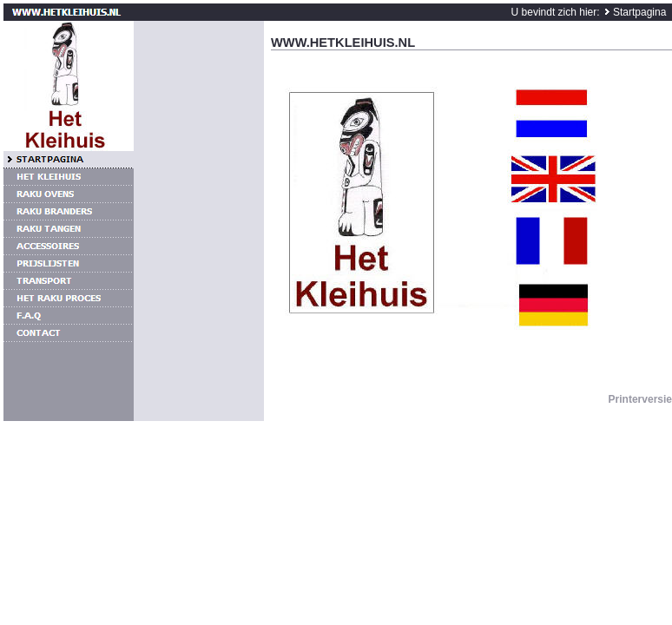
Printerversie (640, 399)
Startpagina (639, 12)
